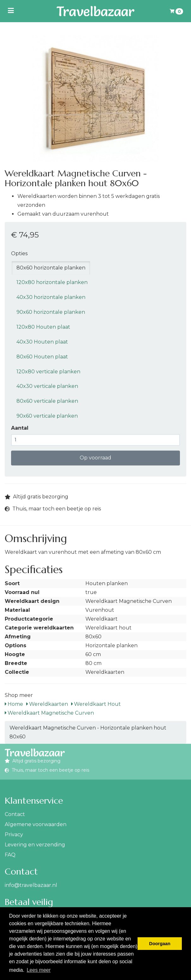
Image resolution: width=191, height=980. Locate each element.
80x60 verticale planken (47, 401)
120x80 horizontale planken (52, 282)
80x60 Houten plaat (42, 357)
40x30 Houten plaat (42, 342)
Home (14, 704)
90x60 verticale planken (47, 416)
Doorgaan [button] (160, 944)
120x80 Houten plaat (43, 327)
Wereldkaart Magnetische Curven (49, 713)
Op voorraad (95, 458)
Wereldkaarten (47, 704)
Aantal (20, 428)
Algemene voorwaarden (36, 824)
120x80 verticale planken (48, 372)
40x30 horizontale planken (51, 297)
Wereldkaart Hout (96, 704)
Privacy (14, 835)
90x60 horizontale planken (51, 312)
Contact (15, 814)
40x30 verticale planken (47, 386)
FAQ (10, 855)
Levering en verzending (35, 845)
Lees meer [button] (39, 970)
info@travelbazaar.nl (31, 885)
